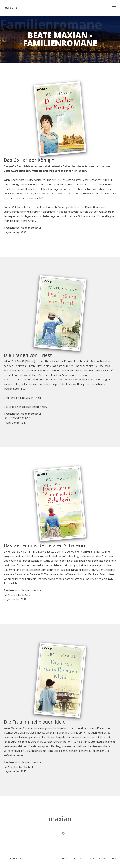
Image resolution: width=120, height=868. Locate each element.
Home (65, 858)
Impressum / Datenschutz (103, 858)
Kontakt (79, 858)
